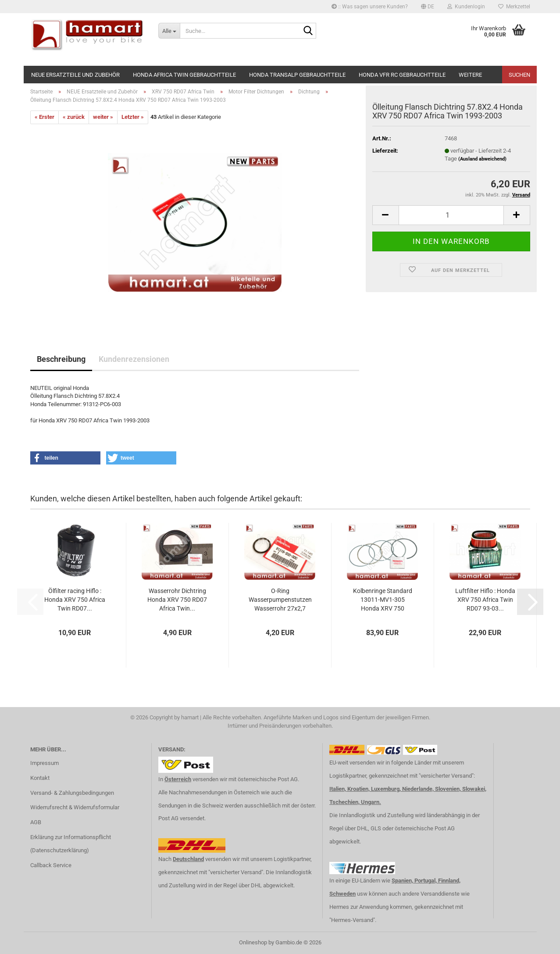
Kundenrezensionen (134, 359)
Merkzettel (514, 7)
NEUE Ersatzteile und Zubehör (75, 75)
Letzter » (133, 117)
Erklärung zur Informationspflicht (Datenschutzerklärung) (71, 844)
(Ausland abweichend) (482, 159)
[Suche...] (169, 31)
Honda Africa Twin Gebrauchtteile (184, 75)
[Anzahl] (451, 215)
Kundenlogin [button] (466, 7)
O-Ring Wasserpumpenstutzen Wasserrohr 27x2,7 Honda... (280, 600)
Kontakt (40, 778)
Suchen (519, 75)
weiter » (103, 117)
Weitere (470, 75)
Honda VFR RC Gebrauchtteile (402, 75)
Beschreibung (61, 359)
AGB (36, 822)
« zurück (74, 117)
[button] (428, 7)
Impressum (45, 763)
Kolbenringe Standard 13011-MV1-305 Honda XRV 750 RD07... (383, 600)
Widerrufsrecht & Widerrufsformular (75, 807)
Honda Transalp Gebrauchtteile (297, 75)
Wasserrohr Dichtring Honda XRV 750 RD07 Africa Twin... (177, 600)
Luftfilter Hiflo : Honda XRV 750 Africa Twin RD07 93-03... (485, 600)
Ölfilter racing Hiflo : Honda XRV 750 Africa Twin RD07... (75, 600)
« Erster (45, 117)
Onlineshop (253, 942)
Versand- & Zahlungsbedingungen (72, 793)
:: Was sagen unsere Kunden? (370, 7)
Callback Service (51, 865)
